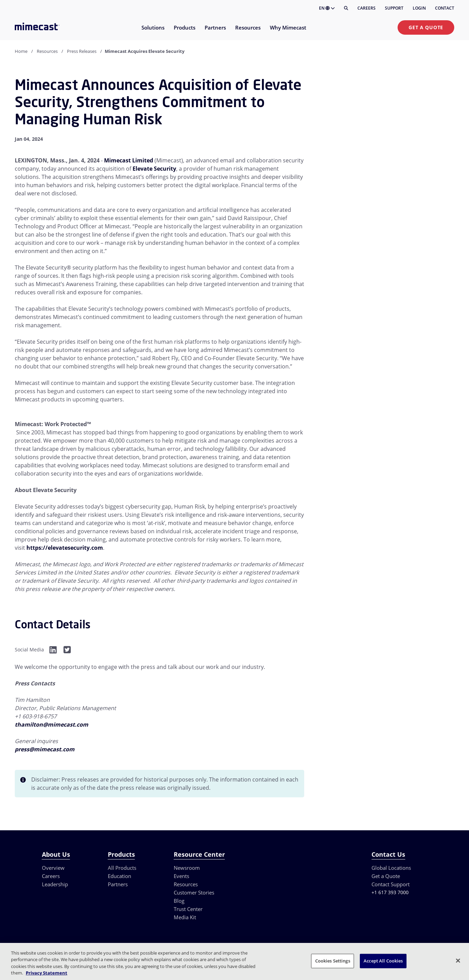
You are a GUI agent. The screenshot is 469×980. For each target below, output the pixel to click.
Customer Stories (194, 892)
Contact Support (391, 884)
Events (181, 876)
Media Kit (185, 917)
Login (419, 8)
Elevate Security (154, 169)
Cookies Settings (333, 961)
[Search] (346, 8)
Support (394, 8)
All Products (122, 868)
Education (119, 876)
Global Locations (391, 868)
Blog (179, 901)
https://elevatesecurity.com (65, 548)
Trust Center (188, 909)
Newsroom (187, 868)
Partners (118, 884)
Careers (367, 8)
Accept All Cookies (383, 961)
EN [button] (327, 8)
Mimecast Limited (129, 160)
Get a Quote (426, 27)
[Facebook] (53, 650)
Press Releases (82, 51)
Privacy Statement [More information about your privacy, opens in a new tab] (47, 973)
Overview (53, 868)
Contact (445, 8)
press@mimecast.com (45, 749)
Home (21, 51)
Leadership (55, 884)
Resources (47, 51)
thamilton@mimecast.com (52, 725)
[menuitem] (153, 32)
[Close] (458, 960)
